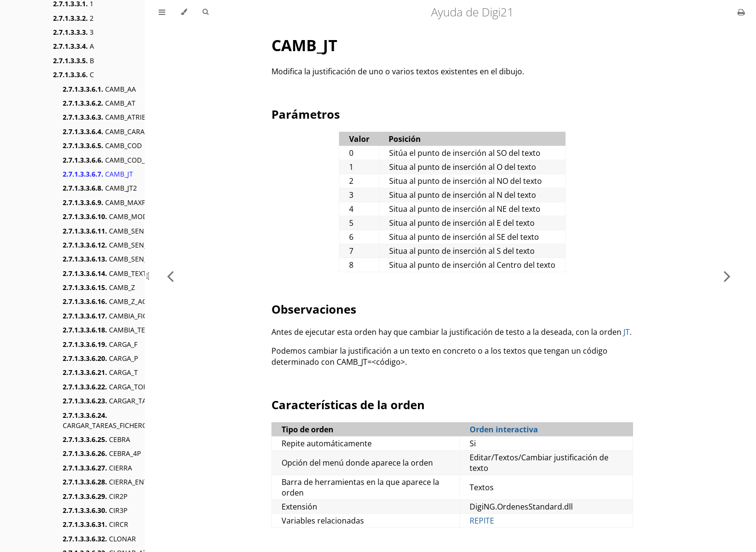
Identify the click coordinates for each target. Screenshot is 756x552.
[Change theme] (184, 12)
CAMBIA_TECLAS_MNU (121, 330)
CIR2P (95, 496)
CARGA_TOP (105, 387)
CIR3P (95, 510)
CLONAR (99, 539)
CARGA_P (100, 358)
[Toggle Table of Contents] (162, 12)
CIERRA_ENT (105, 482)
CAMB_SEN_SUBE (113, 259)
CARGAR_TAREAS (113, 401)
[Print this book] (741, 12)
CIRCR (95, 524)
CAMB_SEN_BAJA (112, 245)
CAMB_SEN (103, 231)
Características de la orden (348, 405)
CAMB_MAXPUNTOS (116, 202)
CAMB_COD (102, 145)
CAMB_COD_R (106, 160)
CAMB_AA (99, 89)
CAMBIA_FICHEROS (116, 316)
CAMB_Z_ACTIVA (112, 301)
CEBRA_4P (102, 453)
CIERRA (97, 468)
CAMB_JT (98, 174)
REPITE (482, 521)
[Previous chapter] (170, 276)
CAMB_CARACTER (112, 131)
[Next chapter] (727, 276)
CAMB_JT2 (100, 188)
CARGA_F (100, 344)
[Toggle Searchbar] (205, 12)
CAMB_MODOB (110, 216)
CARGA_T (100, 372)
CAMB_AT (99, 103)
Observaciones (314, 309)
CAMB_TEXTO (107, 273)
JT (627, 332)
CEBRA (96, 439)
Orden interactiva (504, 429)
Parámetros (306, 114)
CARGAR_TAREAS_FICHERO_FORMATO (123, 420)
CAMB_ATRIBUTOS (113, 117)
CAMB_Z (99, 287)
